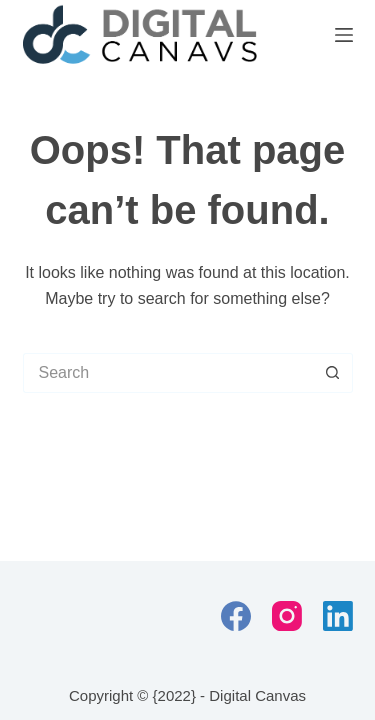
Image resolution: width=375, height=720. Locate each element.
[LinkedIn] (338, 616)
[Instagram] (287, 616)
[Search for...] (168, 373)
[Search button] (333, 373)
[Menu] (344, 35)
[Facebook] (236, 616)
